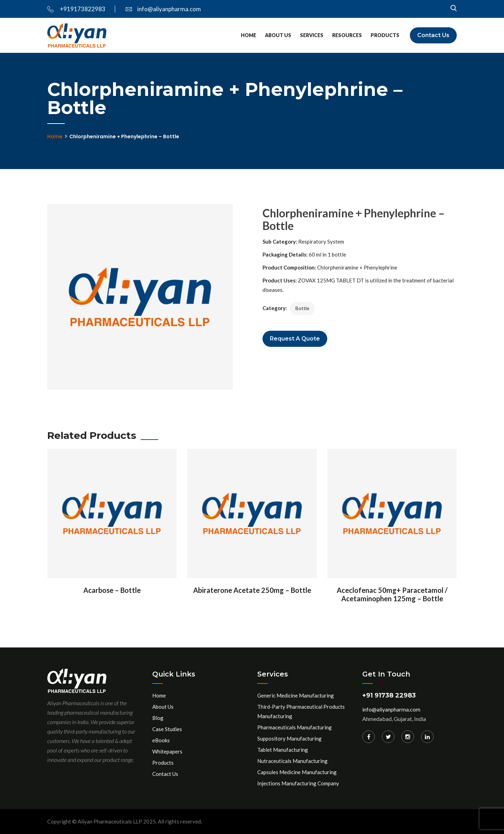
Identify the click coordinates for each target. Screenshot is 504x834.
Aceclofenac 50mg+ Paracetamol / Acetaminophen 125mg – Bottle (392, 594)
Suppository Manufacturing (289, 738)
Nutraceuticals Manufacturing (292, 761)
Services (312, 35)
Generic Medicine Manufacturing (296, 695)
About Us (278, 35)
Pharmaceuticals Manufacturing (295, 727)
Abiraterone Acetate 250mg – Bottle (252, 590)
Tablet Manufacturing (283, 750)
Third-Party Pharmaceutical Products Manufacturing (301, 711)
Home (248, 35)
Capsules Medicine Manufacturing (297, 772)
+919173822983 (76, 9)
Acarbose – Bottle (112, 590)
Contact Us (433, 35)
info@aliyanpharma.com (163, 9)
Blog (158, 718)
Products (385, 35)
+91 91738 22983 (389, 695)
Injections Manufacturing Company (298, 783)
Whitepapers (167, 751)
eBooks (161, 740)
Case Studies (167, 729)
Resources (347, 35)
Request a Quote (295, 339)
